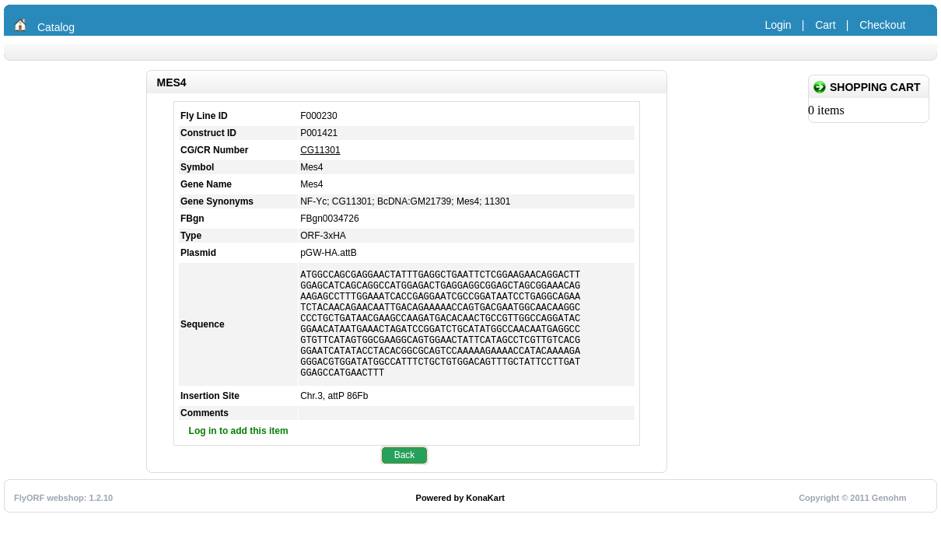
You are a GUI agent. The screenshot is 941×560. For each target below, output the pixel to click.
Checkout (882, 25)
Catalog (56, 27)
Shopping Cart (875, 87)
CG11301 (320, 150)
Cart (825, 25)
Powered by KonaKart (460, 521)
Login (778, 25)
